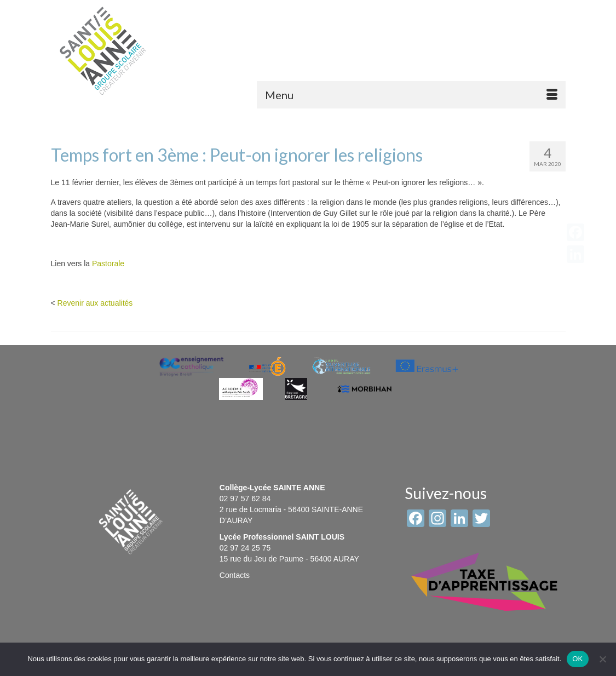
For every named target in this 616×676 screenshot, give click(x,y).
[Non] (602, 659)
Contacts (235, 575)
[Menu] (411, 95)
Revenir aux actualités (95, 303)
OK (577, 659)
